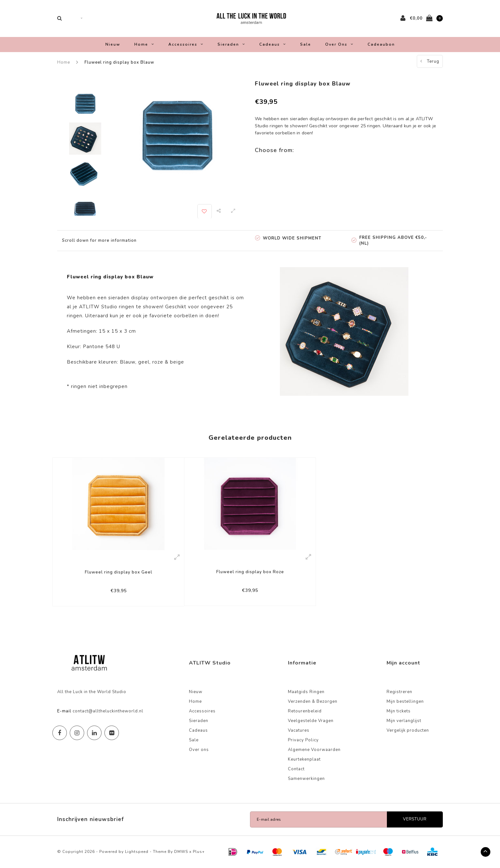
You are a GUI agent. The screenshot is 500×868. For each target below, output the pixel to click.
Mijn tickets (399, 711)
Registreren (399, 692)
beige (177, 362)
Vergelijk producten (408, 730)
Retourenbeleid (305, 711)
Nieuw (113, 44)
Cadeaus (273, 44)
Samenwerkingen (306, 779)
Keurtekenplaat (304, 759)
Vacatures (299, 730)
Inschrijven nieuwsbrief (91, 819)
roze (158, 362)
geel (144, 362)
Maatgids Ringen (306, 692)
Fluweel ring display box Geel (119, 572)
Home (144, 44)
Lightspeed (137, 852)
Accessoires (186, 44)
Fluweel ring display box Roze (250, 572)
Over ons (339, 44)
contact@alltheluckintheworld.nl (108, 711)
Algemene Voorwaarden (314, 750)
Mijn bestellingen (405, 701)
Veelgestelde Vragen (311, 721)
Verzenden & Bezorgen (313, 701)
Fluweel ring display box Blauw (119, 62)
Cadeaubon (381, 44)
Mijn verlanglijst (404, 721)
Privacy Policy (303, 740)
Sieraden (231, 44)
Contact (296, 769)
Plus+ (199, 852)
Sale (306, 44)
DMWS (181, 852)
